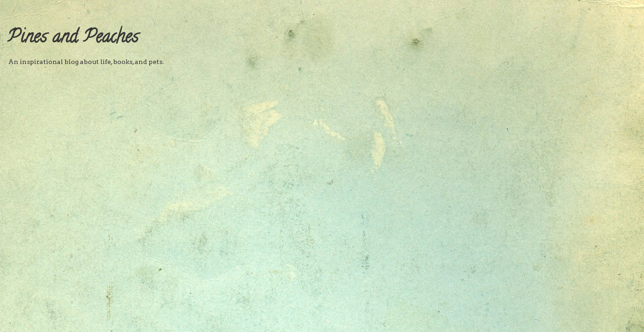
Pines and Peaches (73, 38)
